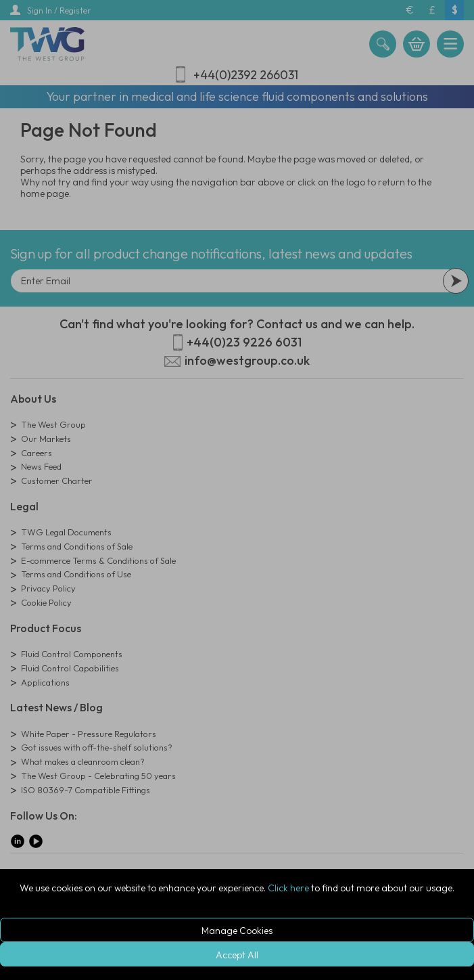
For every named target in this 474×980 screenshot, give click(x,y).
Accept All (237, 955)
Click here (288, 888)
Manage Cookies (237, 931)
